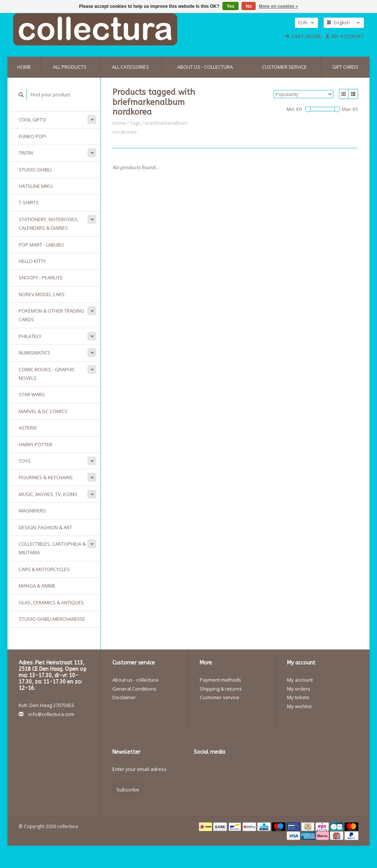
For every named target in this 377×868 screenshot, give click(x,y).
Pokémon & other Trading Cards (52, 315)
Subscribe (128, 790)
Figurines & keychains (46, 477)
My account (345, 36)
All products (70, 67)
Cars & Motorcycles (44, 569)
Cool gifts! (32, 120)
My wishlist (299, 706)
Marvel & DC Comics (43, 411)
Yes (230, 6)
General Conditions (134, 689)
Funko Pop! (32, 136)
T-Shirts (29, 202)
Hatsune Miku (36, 186)
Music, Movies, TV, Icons (48, 494)
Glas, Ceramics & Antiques (51, 602)
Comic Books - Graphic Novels (47, 374)
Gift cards (345, 67)
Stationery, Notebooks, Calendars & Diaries (49, 224)
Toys (25, 461)
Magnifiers (32, 511)
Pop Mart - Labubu (41, 245)
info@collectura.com (51, 714)
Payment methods (220, 680)
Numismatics (35, 353)
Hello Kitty (32, 261)
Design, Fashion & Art (45, 527)
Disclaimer (124, 697)
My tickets (298, 697)
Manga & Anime (37, 586)
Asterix (28, 428)
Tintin (26, 153)
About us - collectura (205, 67)
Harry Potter (35, 444)
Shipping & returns (221, 689)
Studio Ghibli (35, 170)
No (249, 6)
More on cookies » (279, 6)
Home (24, 67)
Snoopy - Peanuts (41, 278)
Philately (30, 336)
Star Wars (32, 394)
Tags (135, 123)
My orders (299, 689)
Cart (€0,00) (304, 36)
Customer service (284, 67)
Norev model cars (42, 294)
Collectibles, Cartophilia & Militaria (52, 548)
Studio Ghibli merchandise (52, 619)
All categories (130, 67)
